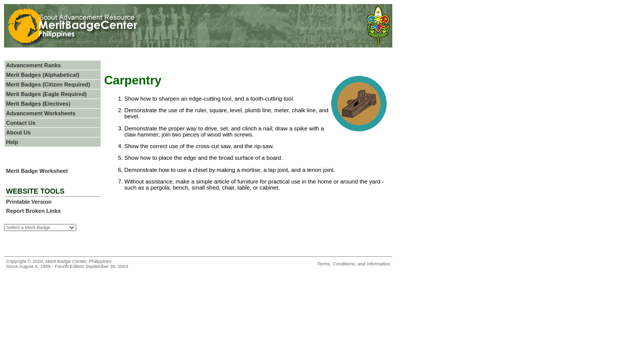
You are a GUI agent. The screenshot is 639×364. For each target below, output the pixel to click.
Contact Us (21, 123)
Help (12, 142)
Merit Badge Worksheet (37, 171)
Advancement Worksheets (41, 113)
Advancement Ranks (33, 65)
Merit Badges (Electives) (38, 104)
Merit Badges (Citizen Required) (48, 84)
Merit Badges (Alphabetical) (43, 75)
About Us (18, 132)
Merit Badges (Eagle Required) (47, 94)
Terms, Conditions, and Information (354, 264)
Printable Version (29, 202)
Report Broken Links (33, 211)
